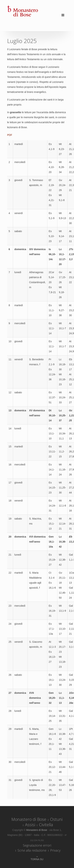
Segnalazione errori (37, 845)
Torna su (37, 859)
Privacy (55, 850)
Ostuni (56, 819)
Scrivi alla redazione (32, 850)
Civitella (46, 825)
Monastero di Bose (29, 819)
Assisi (30, 825)
